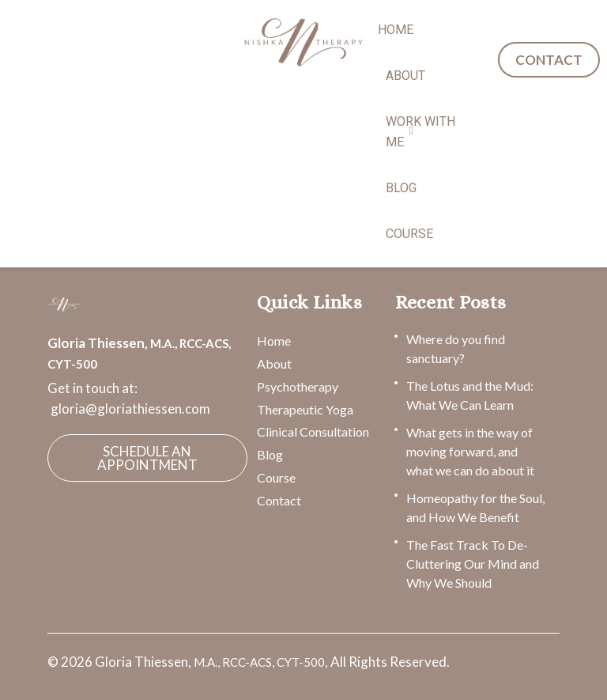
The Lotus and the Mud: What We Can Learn (470, 395)
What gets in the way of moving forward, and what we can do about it (470, 451)
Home (274, 341)
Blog (270, 454)
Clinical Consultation (313, 431)
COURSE (409, 234)
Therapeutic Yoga (305, 409)
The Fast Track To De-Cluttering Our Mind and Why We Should (473, 564)
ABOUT (405, 76)
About (274, 363)
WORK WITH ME (420, 132)
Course (276, 477)
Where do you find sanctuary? (456, 348)
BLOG (401, 188)
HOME (396, 30)
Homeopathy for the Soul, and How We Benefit (475, 507)
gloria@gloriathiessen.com (130, 409)
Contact (279, 500)
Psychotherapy (298, 386)
